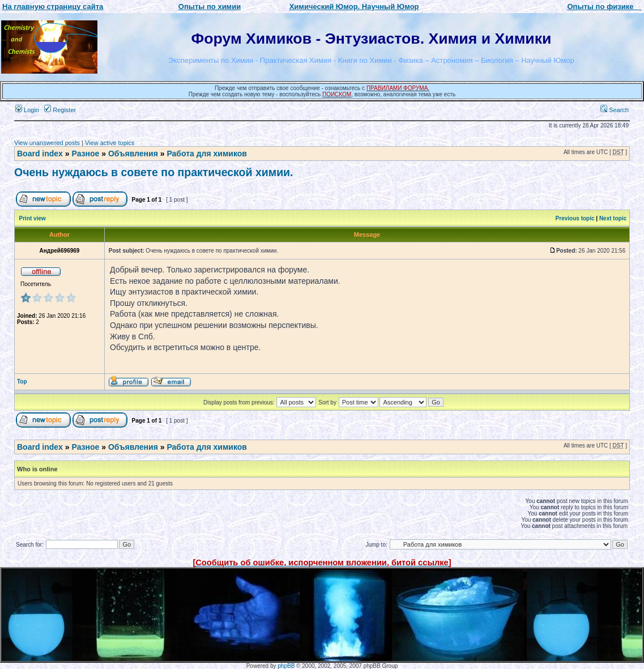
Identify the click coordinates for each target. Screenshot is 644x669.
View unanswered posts (47, 143)
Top (22, 382)
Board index (40, 154)
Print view (33, 218)
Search (615, 110)
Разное (85, 154)
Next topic (613, 218)
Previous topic (575, 218)
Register (60, 110)
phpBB (286, 666)
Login (27, 110)
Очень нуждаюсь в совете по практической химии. (154, 172)
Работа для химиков (207, 154)
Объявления (133, 154)
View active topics (110, 143)
